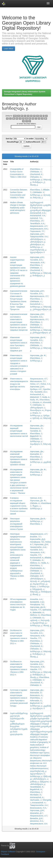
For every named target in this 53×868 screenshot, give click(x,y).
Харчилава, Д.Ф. (37, 234)
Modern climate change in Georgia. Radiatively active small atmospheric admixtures (18, 208)
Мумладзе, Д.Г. (37, 813)
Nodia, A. (46, 397)
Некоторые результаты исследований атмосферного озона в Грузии (16, 524)
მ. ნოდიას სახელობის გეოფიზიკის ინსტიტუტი (41, 726)
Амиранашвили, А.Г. (39, 226)
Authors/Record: (33, 142)
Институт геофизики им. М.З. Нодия (41, 763)
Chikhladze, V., (36, 301)
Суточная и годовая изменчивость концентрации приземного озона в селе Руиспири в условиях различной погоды (19, 698)
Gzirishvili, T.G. (36, 218)
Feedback (5, 854)
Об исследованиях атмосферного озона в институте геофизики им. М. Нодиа (18, 604)
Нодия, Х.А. (46, 384)
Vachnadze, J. (36, 800)
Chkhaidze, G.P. (37, 576)
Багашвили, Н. (36, 428)
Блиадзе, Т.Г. (36, 537)
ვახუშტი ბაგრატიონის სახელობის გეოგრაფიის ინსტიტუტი (41, 721)
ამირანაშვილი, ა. (38, 239)
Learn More (9, 49)
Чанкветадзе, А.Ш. (38, 547)
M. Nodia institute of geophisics (40, 745)
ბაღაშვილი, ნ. (39, 708)
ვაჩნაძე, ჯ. (34, 782)
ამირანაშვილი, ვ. (38, 242)
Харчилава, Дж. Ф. (38, 355)
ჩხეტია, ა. (37, 506)
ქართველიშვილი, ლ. (42, 309)
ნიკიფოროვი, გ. (40, 584)
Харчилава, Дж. (37, 426)
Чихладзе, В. (36, 431)
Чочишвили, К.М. (37, 262)
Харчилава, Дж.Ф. (38, 337)
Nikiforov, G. (35, 563)
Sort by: (9, 139)
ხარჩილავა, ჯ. (36, 180)
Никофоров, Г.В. (37, 542)
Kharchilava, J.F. (37, 221)
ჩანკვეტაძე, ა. (38, 589)
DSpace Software (8, 852)
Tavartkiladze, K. (37, 787)
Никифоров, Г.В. (37, 604)
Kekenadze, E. (36, 459)
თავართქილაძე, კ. (38, 250)
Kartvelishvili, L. (36, 304)
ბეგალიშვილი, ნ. (38, 252)
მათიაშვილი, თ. (37, 410)
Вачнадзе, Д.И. (36, 818)
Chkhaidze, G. (36, 177)
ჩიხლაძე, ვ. (38, 198)
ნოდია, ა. (34, 587)
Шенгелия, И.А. (37, 821)
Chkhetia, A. (35, 503)
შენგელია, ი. (45, 782)
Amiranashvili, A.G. (38, 213)
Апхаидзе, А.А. (36, 599)
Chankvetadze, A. (37, 568)
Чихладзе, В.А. (36, 260)
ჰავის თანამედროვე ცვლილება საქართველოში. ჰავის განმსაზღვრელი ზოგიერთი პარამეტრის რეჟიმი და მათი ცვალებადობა (19, 724)
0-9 (15, 116)
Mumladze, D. (36, 795)
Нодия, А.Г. (35, 384)
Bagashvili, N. (36, 436)
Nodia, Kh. (34, 400)
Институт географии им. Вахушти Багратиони (40, 758)
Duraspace (41, 852)
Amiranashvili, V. (39, 803)
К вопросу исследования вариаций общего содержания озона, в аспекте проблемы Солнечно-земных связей (19, 506)
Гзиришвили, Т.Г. (37, 231)
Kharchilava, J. (36, 169)
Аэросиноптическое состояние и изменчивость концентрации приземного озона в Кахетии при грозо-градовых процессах (19, 322)
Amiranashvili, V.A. (38, 216)
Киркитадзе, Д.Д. (38, 539)
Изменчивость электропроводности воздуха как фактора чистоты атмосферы (19, 384)
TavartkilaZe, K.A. (37, 223)
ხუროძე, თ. (37, 418)
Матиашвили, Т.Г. (38, 381)
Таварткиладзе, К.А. (39, 237)
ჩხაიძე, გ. (34, 185)
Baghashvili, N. (36, 703)
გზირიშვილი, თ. (37, 244)
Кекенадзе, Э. (36, 693)
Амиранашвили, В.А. (39, 229)
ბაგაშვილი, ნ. (36, 444)
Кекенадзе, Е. (36, 454)
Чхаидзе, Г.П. (36, 555)
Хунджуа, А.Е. (36, 389)
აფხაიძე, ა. (35, 620)
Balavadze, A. (39, 612)
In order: (30, 139)
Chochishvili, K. (36, 174)
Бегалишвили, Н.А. (38, 808)
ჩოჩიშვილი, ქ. (39, 182)
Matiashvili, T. (36, 397)
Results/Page (13, 142)
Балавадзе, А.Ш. (37, 602)
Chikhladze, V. (36, 172)
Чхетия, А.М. (36, 498)
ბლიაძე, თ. (35, 581)
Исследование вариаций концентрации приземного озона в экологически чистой (19, 431)
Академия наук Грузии (40, 753)
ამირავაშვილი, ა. (38, 408)
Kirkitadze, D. (38, 560)
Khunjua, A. (37, 402)
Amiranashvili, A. (37, 394)
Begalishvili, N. (36, 789)
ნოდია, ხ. (37, 413)
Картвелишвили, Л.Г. (39, 296)
